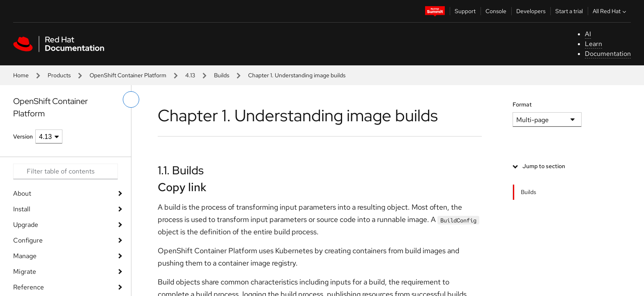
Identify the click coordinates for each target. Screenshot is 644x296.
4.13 (190, 75)
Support (465, 11)
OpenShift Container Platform (128, 75)
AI (588, 34)
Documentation (608, 54)
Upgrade (26, 225)
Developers (531, 11)
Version (23, 136)
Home (21, 75)
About (22, 193)
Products (59, 75)
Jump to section (544, 166)
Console (496, 11)
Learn (593, 44)
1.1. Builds (181, 170)
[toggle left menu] (131, 99)
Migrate (25, 272)
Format (522, 104)
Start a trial (569, 11)
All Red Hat (610, 11)
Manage (25, 256)
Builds (222, 75)
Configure (28, 240)
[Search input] (66, 171)
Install (22, 209)
